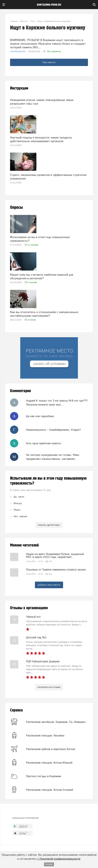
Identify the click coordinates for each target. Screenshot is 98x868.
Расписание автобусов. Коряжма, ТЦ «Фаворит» (56, 722)
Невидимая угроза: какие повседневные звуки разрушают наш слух (42, 102)
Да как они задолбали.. (41, 416)
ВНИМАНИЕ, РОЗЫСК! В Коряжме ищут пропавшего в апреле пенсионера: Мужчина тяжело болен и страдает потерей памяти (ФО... (48, 44)
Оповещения (18, 51)
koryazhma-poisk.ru (49, 5)
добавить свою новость (49, 585)
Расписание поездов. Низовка (45, 735)
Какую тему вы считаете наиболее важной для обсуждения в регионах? (42, 276)
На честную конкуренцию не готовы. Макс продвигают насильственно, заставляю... (53, 457)
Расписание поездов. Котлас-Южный (49, 763)
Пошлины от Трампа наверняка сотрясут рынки (56, 570)
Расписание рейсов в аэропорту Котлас (51, 749)
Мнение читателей (24, 545)
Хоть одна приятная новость (44, 443)
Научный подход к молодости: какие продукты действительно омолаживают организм (41, 139)
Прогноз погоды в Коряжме (44, 776)
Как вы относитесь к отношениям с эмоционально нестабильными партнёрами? (44, 314)
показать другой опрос (49, 525)
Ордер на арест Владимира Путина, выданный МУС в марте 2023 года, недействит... (55, 555)
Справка (16, 710)
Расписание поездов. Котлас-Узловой (49, 790)
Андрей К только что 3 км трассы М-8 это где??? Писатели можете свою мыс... (57, 403)
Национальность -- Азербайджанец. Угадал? (53, 430)
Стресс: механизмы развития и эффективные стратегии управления (48, 177)
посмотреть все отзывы (49, 687)
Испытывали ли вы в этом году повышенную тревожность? (40, 239)
